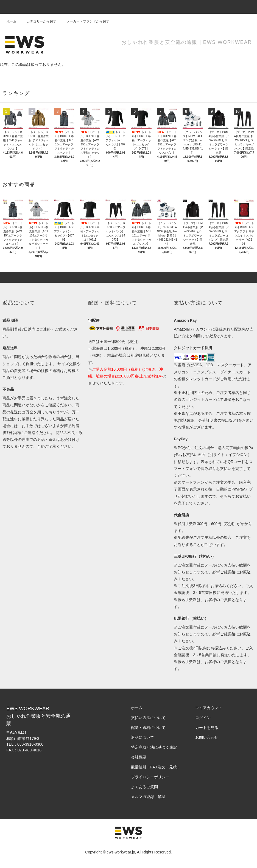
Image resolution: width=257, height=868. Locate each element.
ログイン (203, 718)
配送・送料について (148, 728)
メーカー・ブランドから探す (85, 21)
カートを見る (207, 728)
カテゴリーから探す (38, 21)
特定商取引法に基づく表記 (154, 747)
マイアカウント (209, 708)
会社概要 (139, 757)
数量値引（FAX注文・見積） (156, 767)
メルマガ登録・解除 (148, 797)
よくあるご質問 (144, 787)
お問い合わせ (207, 737)
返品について (143, 737)
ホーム (12, 21)
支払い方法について (148, 718)
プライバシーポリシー (150, 777)
